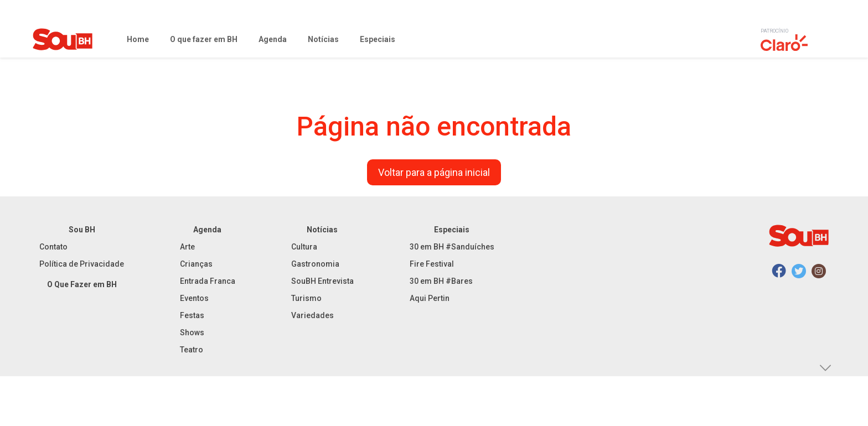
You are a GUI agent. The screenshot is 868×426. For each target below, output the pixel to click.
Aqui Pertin (430, 298)
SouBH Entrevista (322, 281)
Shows (192, 333)
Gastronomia (315, 264)
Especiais (452, 230)
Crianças (196, 264)
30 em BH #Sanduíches (452, 247)
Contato (53, 247)
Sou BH (82, 230)
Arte (187, 247)
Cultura (304, 247)
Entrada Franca (208, 281)
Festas (192, 315)
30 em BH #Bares (441, 281)
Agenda (207, 230)
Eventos (194, 298)
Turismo (306, 298)
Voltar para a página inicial (434, 172)
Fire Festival (432, 264)
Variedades (312, 315)
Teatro (192, 350)
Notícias (322, 230)
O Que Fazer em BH (82, 284)
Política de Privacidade (82, 264)
